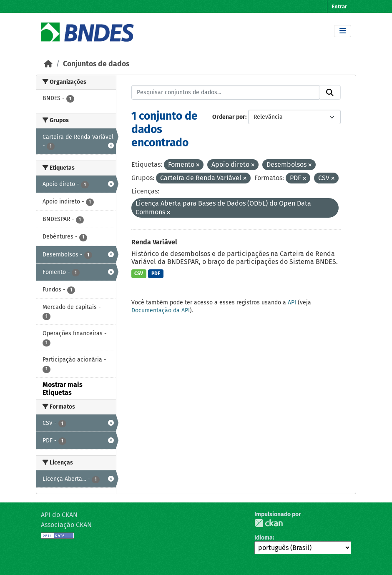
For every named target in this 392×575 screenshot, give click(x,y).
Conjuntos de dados (96, 64)
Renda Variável (154, 242)
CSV (139, 274)
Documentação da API (161, 310)
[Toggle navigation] (343, 31)
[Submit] (330, 93)
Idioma (264, 538)
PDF (156, 274)
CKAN (269, 523)
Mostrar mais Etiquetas (63, 389)
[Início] (48, 64)
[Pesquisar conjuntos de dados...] (226, 93)
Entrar (339, 6)
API (292, 303)
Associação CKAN (66, 525)
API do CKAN (59, 515)
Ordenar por (229, 117)
